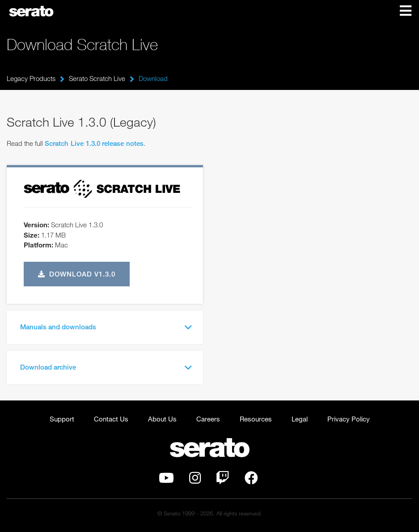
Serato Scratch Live (97, 78)
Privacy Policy (349, 419)
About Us (162, 419)
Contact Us (111, 419)
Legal (300, 419)
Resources (256, 419)
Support (62, 419)
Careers (208, 419)
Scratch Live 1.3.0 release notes (94, 143)
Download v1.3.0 (77, 274)
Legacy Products (31, 78)
